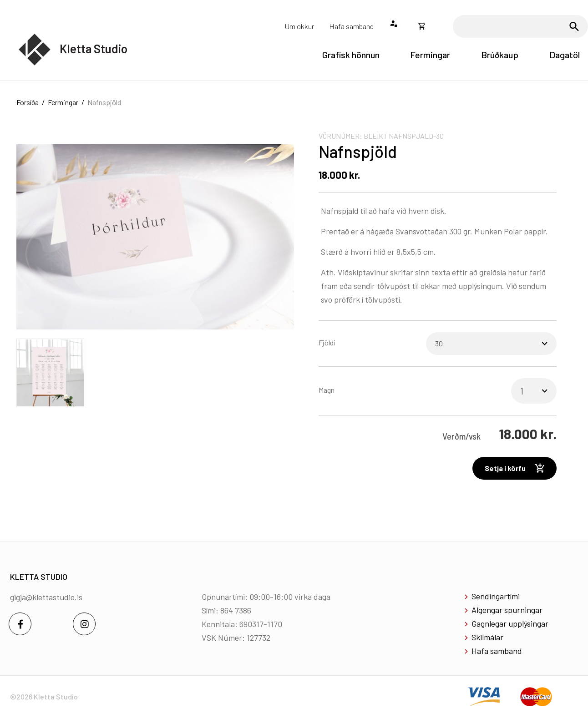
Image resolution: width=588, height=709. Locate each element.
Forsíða (28, 102)
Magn (327, 390)
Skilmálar (487, 637)
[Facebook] (20, 624)
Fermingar (63, 102)
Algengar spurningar (507, 610)
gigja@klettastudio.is (46, 597)
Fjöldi (327, 342)
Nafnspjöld (104, 102)
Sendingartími (496, 596)
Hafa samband (497, 651)
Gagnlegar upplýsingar (510, 623)
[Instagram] (84, 624)
